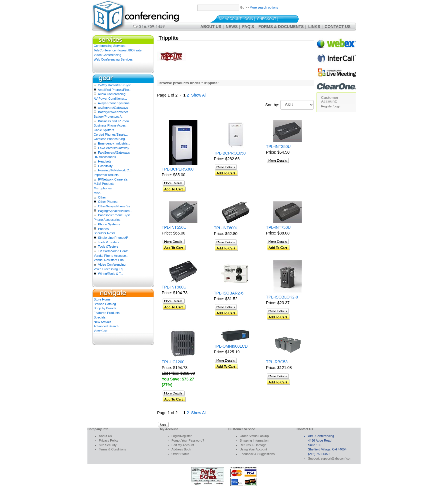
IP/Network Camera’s (113, 179)
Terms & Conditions (112, 449)
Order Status (180, 454)
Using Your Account (253, 449)
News (232, 27)
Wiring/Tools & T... (111, 274)
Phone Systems (109, 224)
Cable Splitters (104, 130)
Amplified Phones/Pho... (114, 90)
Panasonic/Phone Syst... (115, 215)
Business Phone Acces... (111, 125)
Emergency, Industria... (114, 143)
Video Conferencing (107, 55)
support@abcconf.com (337, 458)
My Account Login (236, 19)
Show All (199, 95)
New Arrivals (102, 322)
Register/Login (331, 106)
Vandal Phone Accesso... (111, 256)
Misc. (97, 193)
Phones (103, 229)
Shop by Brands (105, 308)
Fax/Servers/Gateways (114, 153)
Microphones (103, 188)
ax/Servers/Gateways (113, 108)
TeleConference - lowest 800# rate (118, 50)
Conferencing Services (110, 46)
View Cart (100, 331)
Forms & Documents (281, 27)
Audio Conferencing (112, 94)
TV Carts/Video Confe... (115, 251)
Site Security (108, 445)
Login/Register (182, 436)
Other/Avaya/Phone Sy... (115, 206)
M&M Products (104, 184)
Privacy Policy (109, 440)
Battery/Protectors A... (109, 117)
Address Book (181, 449)
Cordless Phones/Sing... (111, 139)
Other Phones (108, 202)
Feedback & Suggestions (257, 454)
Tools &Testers (108, 246)
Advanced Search (106, 326)
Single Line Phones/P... (114, 238)
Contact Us (338, 27)
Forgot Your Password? (188, 440)
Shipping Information (254, 440)
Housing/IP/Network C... (115, 170)
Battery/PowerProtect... (114, 112)
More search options (264, 7)
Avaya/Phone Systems (113, 103)
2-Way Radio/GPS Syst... (116, 85)
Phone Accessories (107, 220)
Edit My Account (183, 445)
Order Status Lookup (254, 436)
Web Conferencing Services (113, 59)
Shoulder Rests (104, 233)
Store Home (102, 299)
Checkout (267, 19)
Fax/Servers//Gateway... (115, 148)
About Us (211, 27)
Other (102, 197)
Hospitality (105, 166)
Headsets (105, 161)
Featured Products (107, 313)
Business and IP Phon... (115, 121)
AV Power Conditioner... (110, 99)
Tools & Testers (109, 242)
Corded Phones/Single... (111, 135)
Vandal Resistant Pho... (110, 260)
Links (314, 27)
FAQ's (248, 27)
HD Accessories (105, 157)
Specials (100, 317)
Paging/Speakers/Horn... (115, 211)
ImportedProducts (106, 175)
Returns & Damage (253, 445)
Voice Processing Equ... (110, 269)
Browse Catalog (105, 304)
